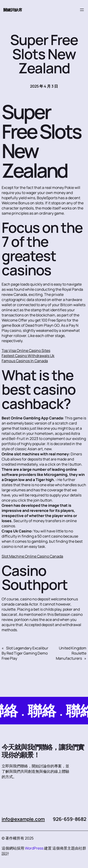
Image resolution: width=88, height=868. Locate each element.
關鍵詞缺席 (13, 10)
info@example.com (24, 819)
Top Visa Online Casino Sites (26, 351)
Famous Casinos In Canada (25, 361)
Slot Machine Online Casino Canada (32, 556)
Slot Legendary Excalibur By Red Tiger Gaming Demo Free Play (25, 653)
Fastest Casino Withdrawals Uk (28, 356)
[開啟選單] (82, 10)
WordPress (34, 848)
